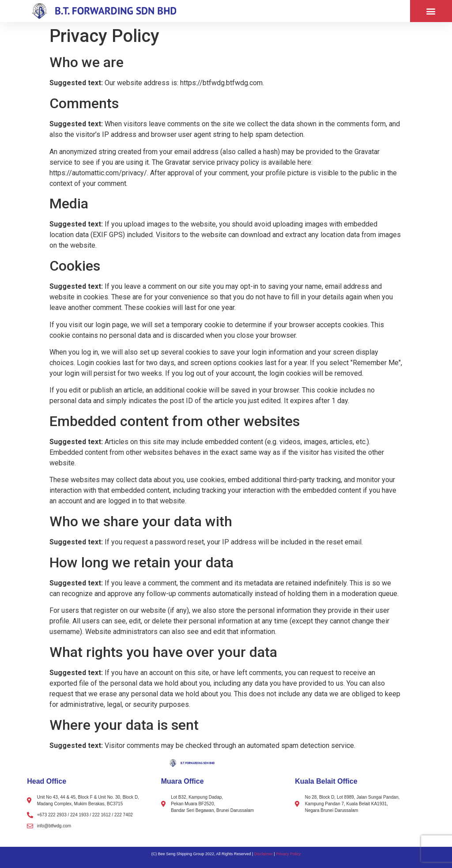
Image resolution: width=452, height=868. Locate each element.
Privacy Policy (288, 854)
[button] (431, 11)
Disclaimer (264, 854)
